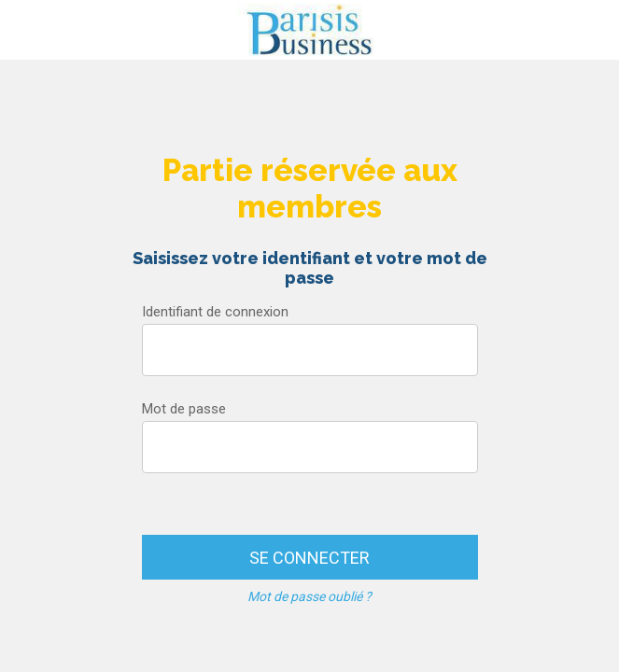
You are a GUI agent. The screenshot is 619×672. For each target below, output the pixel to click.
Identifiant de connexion (215, 312)
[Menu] (30, 30)
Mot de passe (184, 409)
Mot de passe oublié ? (309, 596)
